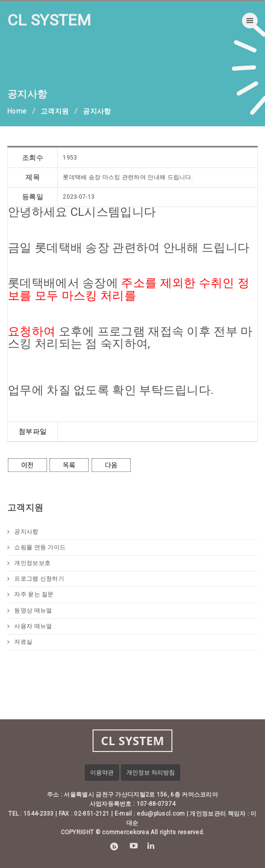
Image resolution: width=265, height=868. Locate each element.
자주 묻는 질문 (31, 594)
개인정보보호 (29, 563)
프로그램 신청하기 (36, 579)
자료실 (20, 642)
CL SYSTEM (49, 20)
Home (17, 111)
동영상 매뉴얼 (30, 610)
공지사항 (23, 532)
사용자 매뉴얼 (30, 626)
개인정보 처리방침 (151, 773)
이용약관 (102, 773)
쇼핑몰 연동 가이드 (36, 547)
